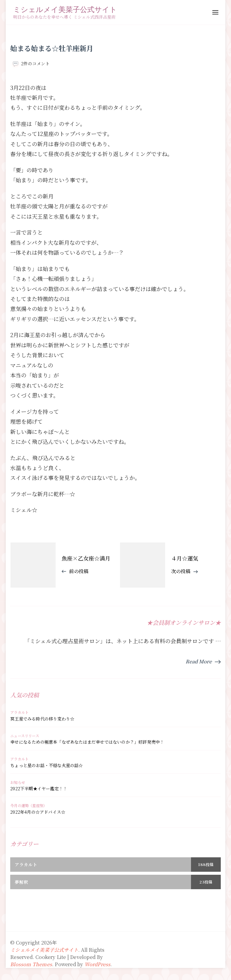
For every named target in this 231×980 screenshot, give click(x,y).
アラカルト (19, 712)
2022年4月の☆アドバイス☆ (38, 812)
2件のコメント (35, 64)
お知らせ (18, 782)
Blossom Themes (31, 964)
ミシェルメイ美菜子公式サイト (65, 9)
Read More (199, 661)
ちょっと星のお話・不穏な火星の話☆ (46, 765)
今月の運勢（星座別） (29, 806)
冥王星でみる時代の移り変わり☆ (42, 719)
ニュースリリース (25, 736)
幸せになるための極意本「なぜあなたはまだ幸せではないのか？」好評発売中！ (87, 742)
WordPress (98, 964)
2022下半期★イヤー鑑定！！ (39, 788)
